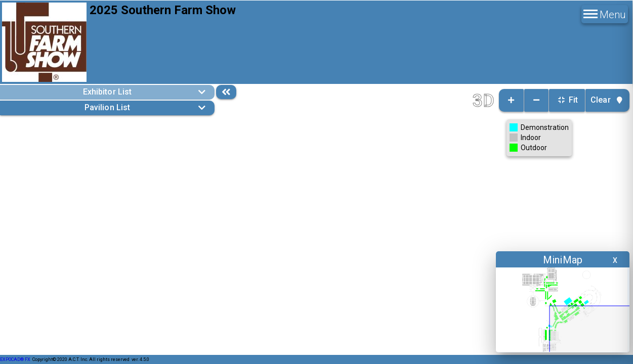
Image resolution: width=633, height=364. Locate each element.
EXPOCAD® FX (15, 359)
